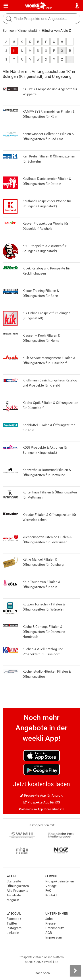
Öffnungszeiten (18, 886)
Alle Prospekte (17, 891)
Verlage (51, 886)
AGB (49, 933)
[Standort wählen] (77, 6)
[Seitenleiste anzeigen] (75, 971)
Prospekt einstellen (60, 881)
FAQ (48, 891)
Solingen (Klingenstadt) (20, 31)
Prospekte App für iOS (42, 802)
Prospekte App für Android (41, 795)
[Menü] (6, 6)
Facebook (14, 919)
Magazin (13, 900)
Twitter (12, 923)
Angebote (14, 895)
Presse (50, 923)
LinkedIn (13, 933)
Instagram (14, 928)
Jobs (49, 919)
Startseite (14, 881)
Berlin (49, 8)
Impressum (54, 937)
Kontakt (51, 895)
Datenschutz (55, 928)
